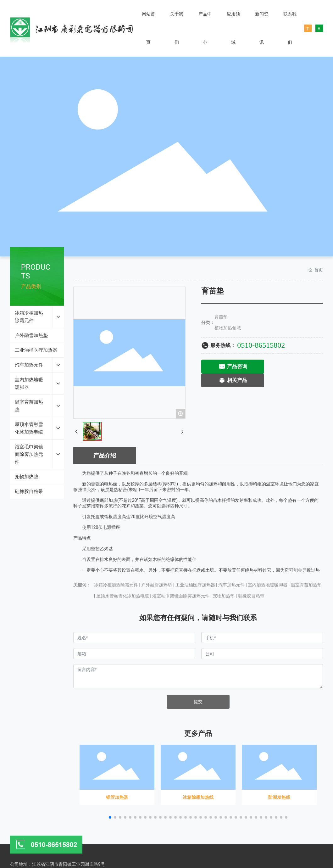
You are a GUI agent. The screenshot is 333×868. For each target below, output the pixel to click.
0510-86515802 (261, 345)
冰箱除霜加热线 (198, 773)
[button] (110, 817)
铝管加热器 (117, 773)
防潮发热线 (279, 773)
